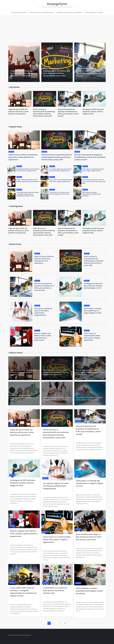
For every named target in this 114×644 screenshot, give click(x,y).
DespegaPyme (57, 4)
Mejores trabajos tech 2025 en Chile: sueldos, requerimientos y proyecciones (24, 534)
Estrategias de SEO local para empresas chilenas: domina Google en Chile (93, 112)
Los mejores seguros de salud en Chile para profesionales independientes (56, 486)
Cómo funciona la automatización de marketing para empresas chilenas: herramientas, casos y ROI (57, 157)
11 (61, 623)
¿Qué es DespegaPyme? (19, 12)
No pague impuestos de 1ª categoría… (70, 12)
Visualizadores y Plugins (94, 12)
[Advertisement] (57, 27)
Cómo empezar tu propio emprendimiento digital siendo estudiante (91, 194)
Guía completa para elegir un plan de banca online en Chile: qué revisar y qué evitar (94, 181)
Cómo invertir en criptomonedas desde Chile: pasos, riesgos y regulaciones (57, 539)
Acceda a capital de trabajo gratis (42, 12)
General (11, 152)
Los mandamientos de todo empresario (20, 635)
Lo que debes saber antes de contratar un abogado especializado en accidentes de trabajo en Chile (27, 194)
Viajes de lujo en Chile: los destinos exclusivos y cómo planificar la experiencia (22, 73)
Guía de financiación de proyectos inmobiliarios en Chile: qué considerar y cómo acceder (90, 157)
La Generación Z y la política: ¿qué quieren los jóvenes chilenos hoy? (55, 590)
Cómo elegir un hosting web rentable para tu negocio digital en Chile (93, 311)
